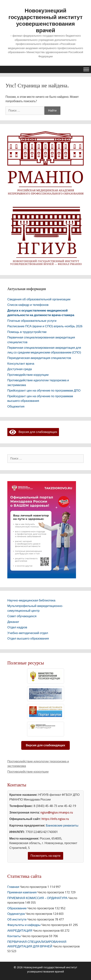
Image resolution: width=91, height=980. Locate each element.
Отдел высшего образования (28, 638)
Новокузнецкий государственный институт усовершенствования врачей (45, 20)
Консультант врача (21, 364)
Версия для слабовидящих (33, 432)
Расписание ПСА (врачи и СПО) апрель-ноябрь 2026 (45, 326)
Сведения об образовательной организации (39, 299)
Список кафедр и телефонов (28, 305)
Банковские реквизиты (62, 825)
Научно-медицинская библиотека (31, 600)
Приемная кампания (22, 892)
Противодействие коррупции (28, 375)
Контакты (14, 936)
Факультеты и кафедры (24, 925)
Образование (17, 908)
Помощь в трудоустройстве (27, 332)
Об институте (17, 919)
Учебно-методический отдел (28, 633)
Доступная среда (20, 369)
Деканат (13, 622)
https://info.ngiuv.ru (55, 819)
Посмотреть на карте (46, 856)
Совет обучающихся (22, 616)
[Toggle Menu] (86, 69)
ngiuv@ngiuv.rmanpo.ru (57, 812)
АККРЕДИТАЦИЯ (20, 931)
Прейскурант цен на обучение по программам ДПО (44, 390)
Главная (13, 887)
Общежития (16, 406)
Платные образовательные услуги (32, 321)
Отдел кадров (17, 627)
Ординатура (16, 914)
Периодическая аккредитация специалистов (39, 358)
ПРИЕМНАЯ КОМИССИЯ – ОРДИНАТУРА (37, 898)
